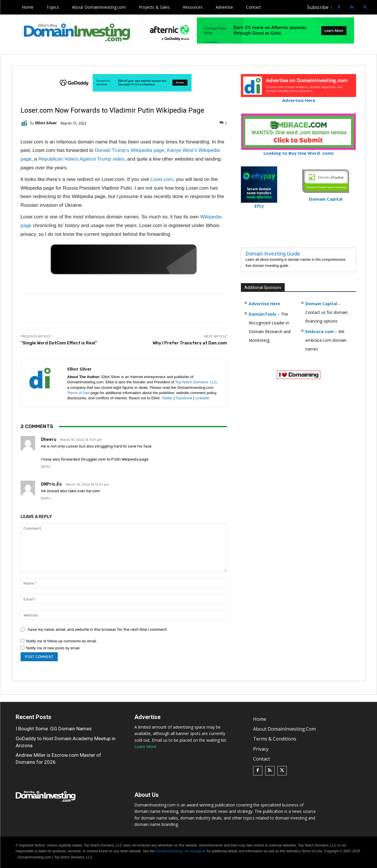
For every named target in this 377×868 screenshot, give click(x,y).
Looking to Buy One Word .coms (298, 151)
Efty (259, 203)
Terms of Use (79, 393)
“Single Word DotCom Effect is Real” (59, 343)
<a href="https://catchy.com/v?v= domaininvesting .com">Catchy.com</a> (124, 259)
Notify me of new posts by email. (53, 648)
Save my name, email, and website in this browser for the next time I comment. (98, 629)
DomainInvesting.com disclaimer (181, 851)
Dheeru (49, 439)
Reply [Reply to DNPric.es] (46, 498)
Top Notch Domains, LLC (196, 382)
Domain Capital (321, 304)
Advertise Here (298, 98)
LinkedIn (202, 398)
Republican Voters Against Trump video (81, 159)
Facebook (184, 398)
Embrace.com (320, 331)
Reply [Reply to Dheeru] (46, 467)
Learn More (145, 746)
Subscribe (318, 7)
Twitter (167, 398)
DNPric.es (51, 484)
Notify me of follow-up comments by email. (62, 641)
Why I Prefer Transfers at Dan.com (190, 343)
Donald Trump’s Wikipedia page (130, 150)
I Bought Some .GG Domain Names (54, 729)
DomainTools (263, 314)
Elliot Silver (46, 123)
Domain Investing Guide (273, 254)
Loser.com (162, 179)
